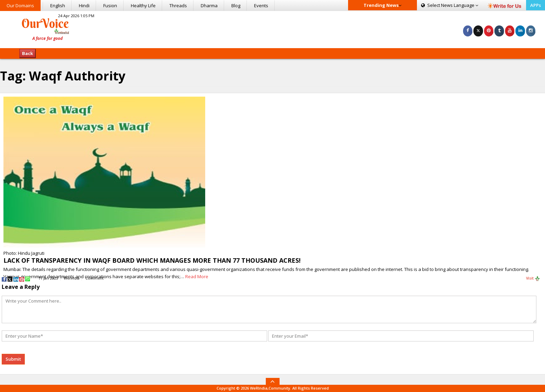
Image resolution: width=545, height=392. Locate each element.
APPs (536, 5)
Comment (95, 278)
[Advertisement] (272, 29)
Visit (533, 279)
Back (28, 53)
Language (450, 5)
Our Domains (20, 6)
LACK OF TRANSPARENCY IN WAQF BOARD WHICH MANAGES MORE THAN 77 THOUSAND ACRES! (152, 260)
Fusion (110, 6)
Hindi (84, 6)
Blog (236, 6)
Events (261, 6)
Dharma (209, 6)
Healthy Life (143, 6)
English (58, 6)
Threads (178, 6)
